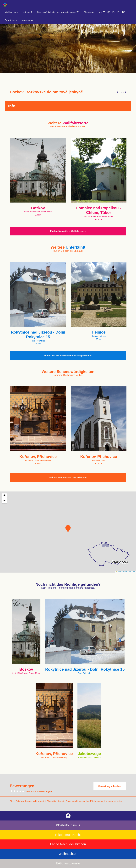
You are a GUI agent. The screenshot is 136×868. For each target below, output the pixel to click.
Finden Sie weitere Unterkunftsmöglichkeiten (68, 356)
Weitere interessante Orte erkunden (68, 478)
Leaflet (118, 572)
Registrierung (11, 20)
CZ (109, 12)
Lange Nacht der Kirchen (68, 844)
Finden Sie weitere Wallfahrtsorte (68, 231)
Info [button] (102, 12)
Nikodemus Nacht (68, 835)
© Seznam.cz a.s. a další (128, 572)
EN (114, 12)
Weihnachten (68, 854)
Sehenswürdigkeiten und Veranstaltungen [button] (58, 12)
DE (124, 12)
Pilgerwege (89, 12)
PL (119, 12)
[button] (68, 529)
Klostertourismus (68, 825)
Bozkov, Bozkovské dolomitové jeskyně (46, 92)
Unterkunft (27, 12)
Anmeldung (27, 20)
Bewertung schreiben (110, 786)
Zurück (121, 92)
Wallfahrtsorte (11, 12)
